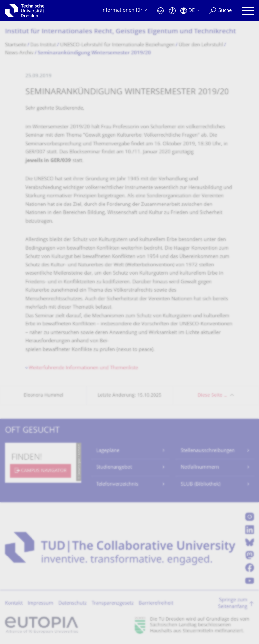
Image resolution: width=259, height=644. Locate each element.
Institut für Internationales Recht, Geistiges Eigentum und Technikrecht (121, 32)
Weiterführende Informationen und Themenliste (83, 368)
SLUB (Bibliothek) (200, 484)
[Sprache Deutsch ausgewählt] (190, 11)
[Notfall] (161, 11)
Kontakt (14, 603)
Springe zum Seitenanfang (233, 603)
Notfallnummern (200, 468)
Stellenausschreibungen (208, 451)
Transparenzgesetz (113, 603)
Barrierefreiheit (156, 603)
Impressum (40, 603)
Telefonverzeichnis (117, 484)
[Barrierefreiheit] (172, 11)
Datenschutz (72, 603)
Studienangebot (114, 468)
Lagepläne (108, 451)
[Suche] (221, 11)
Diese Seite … (212, 396)
